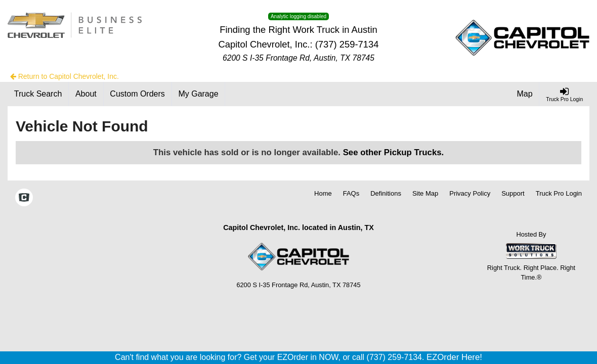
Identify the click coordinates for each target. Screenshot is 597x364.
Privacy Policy (470, 193)
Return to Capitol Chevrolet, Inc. (65, 76)
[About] (86, 94)
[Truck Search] (38, 94)
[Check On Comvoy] (24, 198)
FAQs (351, 193)
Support (513, 193)
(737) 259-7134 (347, 44)
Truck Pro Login (559, 193)
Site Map (425, 193)
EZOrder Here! (454, 357)
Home (323, 193)
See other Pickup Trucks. (394, 152)
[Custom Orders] (138, 94)
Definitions (386, 193)
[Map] (525, 94)
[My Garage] (199, 94)
